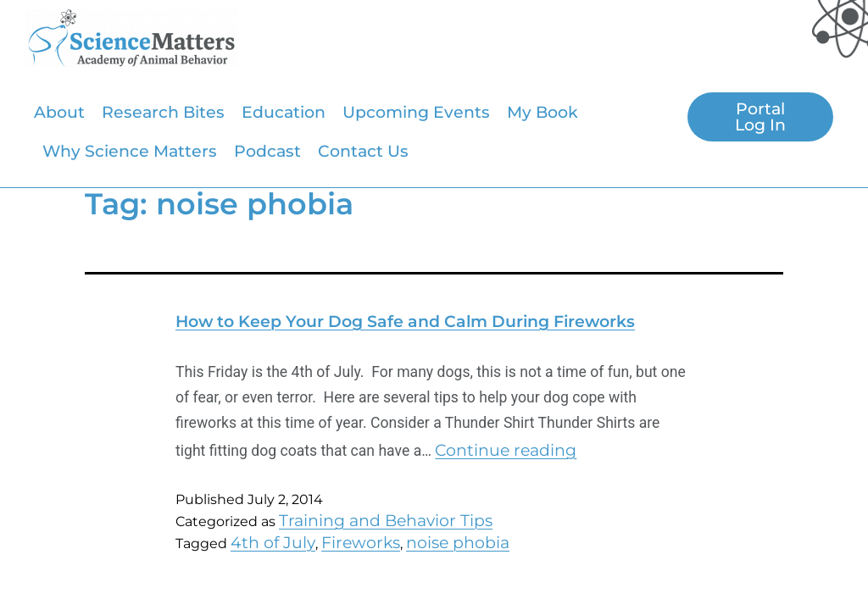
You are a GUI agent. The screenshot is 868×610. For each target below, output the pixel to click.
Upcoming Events (416, 112)
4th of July (273, 542)
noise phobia (458, 542)
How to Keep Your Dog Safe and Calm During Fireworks (405, 321)
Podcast (267, 151)
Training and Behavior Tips (386, 520)
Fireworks (361, 542)
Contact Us (363, 151)
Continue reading (506, 450)
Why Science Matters (130, 151)
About (59, 112)
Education (284, 112)
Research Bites (163, 112)
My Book (542, 112)
